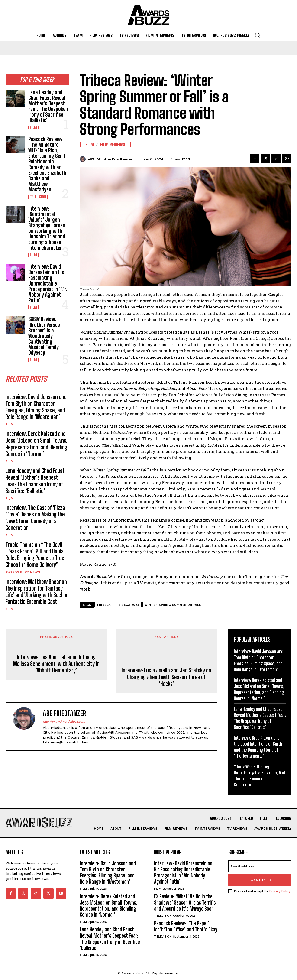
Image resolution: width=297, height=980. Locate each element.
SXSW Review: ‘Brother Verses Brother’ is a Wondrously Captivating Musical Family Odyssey (44, 336)
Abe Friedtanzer (118, 159)
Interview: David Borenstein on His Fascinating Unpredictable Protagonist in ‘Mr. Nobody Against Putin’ (48, 283)
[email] (260, 866)
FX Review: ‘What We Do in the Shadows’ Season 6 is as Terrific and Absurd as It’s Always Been (185, 903)
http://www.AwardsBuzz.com (64, 722)
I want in (260, 880)
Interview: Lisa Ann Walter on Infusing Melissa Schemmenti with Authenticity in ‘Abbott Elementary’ (56, 664)
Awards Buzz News (23, 572)
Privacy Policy (280, 891)
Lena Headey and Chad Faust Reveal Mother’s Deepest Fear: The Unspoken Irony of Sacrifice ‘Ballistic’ (48, 106)
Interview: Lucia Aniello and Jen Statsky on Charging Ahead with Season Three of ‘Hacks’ (166, 677)
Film (33, 127)
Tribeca (104, 605)
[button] (257, 35)
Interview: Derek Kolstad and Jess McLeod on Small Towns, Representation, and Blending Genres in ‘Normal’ (37, 444)
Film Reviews (113, 144)
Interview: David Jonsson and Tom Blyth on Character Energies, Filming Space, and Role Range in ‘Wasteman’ (36, 407)
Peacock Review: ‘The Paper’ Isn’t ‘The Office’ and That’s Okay (186, 926)
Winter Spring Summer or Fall (173, 605)
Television (38, 197)
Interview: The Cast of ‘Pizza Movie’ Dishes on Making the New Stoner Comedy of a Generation (35, 518)
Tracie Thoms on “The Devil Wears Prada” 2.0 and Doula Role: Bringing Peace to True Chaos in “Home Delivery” (35, 555)
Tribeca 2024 (128, 605)
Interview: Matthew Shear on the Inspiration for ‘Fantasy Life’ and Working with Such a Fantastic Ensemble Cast (36, 592)
